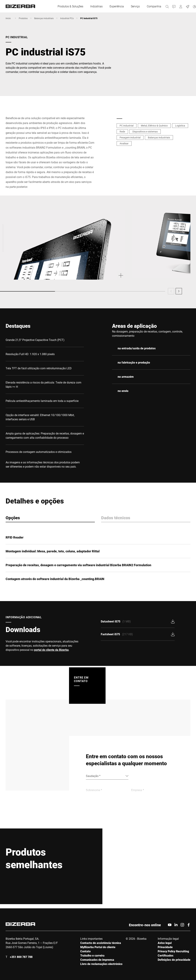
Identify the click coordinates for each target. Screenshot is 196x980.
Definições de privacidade (174, 960)
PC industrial (127, 126)
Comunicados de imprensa (97, 960)
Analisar (124, 143)
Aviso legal (165, 943)
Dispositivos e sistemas (145, 131)
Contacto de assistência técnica (101, 943)
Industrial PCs (67, 18)
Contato (85, 951)
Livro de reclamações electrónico (101, 964)
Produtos (23, 18)
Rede (122, 131)
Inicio (8, 18)
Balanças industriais (44, 18)
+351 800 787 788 (21, 957)
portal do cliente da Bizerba (51, 650)
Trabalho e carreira (92, 955)
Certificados (166, 955)
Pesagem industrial (130, 137)
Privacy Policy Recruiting (173, 951)
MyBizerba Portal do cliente (98, 947)
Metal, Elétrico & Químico (154, 126)
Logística (180, 126)
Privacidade (165, 947)
